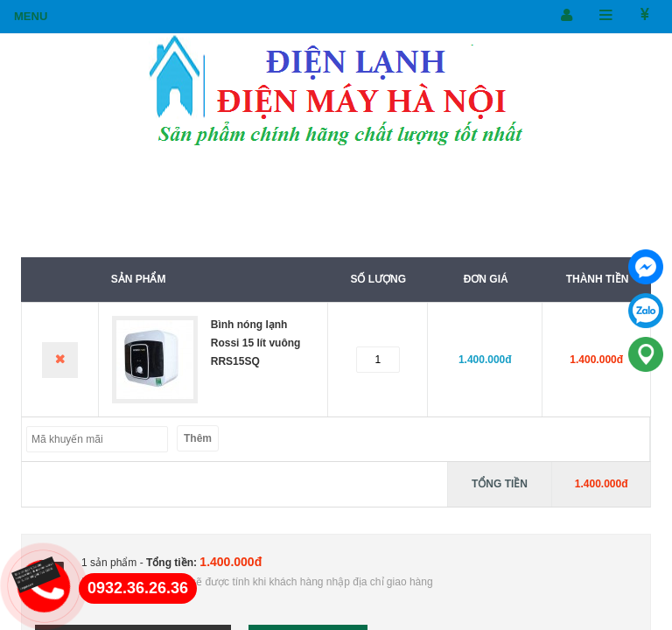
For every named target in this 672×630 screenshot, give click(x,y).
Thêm (198, 438)
